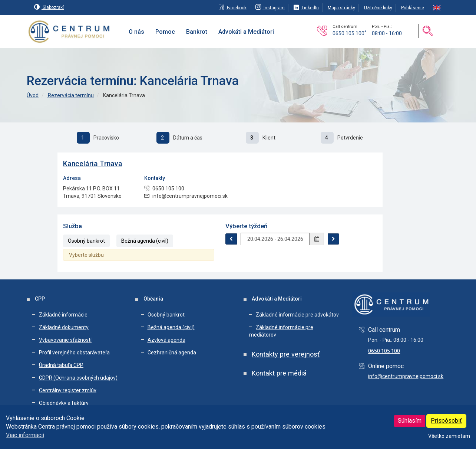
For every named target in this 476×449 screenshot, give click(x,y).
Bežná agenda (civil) (145, 241)
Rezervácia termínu (70, 95)
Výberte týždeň (246, 226)
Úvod (33, 95)
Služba (72, 226)
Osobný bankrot (86, 241)
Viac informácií (25, 435)
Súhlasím (410, 421)
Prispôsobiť (446, 421)
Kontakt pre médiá (279, 373)
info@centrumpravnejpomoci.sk (406, 376)
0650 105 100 (349, 33)
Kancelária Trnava (93, 164)
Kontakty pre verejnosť (286, 354)
